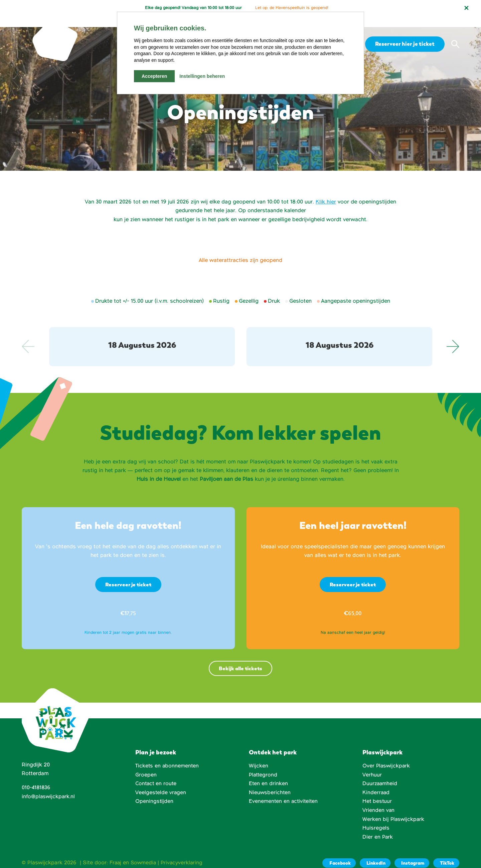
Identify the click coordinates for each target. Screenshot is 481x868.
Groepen (146, 764)
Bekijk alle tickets (240, 658)
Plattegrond (264, 764)
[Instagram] (410, 852)
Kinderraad (376, 782)
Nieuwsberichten (270, 782)
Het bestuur (377, 791)
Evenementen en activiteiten (284, 791)
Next (453, 335)
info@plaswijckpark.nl (49, 786)
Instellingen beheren (202, 76)
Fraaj (116, 852)
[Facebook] (336, 852)
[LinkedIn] (373, 852)
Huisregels (376, 817)
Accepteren (154, 76)
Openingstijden (154, 791)
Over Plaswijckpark (387, 755)
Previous (28, 335)
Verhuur (372, 764)
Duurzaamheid (380, 773)
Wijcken (259, 755)
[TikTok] (446, 852)
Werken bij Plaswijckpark (394, 809)
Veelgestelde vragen (161, 782)
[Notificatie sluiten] (466, 8)
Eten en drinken (269, 773)
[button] (455, 33)
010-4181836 (37, 777)
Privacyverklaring (184, 852)
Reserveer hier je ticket (404, 33)
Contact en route (157, 773)
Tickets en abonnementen (168, 755)
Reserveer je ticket (128, 573)
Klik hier (326, 191)
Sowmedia (144, 852)
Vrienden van (379, 800)
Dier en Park (378, 826)
